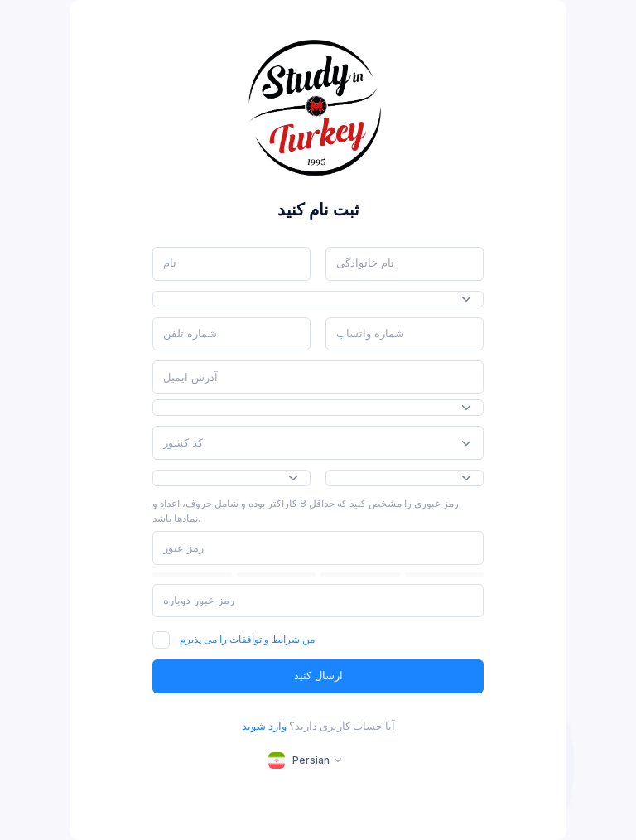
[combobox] (318, 299)
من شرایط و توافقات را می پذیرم (247, 639)
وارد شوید (264, 726)
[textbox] (183, 443)
